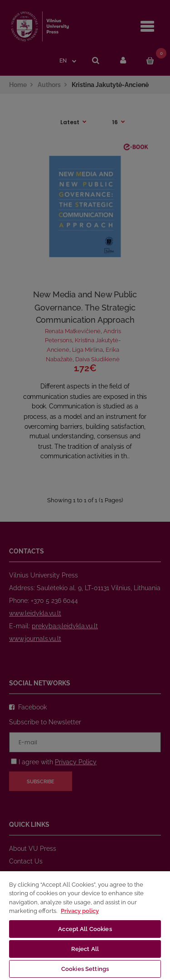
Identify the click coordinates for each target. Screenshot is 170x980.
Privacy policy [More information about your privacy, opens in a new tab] (80, 911)
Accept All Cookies (85, 929)
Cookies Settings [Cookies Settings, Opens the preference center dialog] (85, 969)
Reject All (85, 949)
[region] (85, 925)
